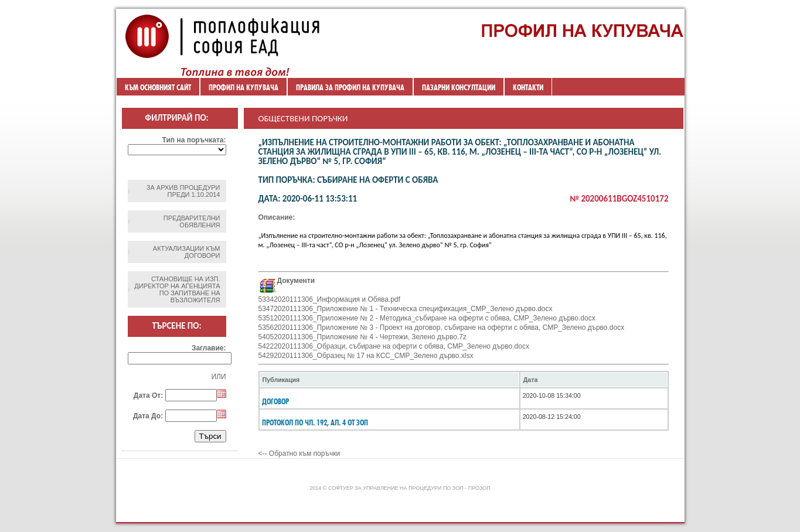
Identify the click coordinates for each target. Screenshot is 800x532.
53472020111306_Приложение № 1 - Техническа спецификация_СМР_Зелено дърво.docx (406, 309)
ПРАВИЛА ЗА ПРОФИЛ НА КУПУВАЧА (350, 87)
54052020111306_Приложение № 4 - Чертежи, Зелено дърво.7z (362, 337)
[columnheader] (389, 380)
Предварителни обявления (192, 221)
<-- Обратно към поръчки (299, 453)
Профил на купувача (244, 87)
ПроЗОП (479, 488)
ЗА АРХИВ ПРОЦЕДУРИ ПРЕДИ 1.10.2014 (183, 191)
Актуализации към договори (187, 252)
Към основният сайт (158, 87)
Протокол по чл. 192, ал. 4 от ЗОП (315, 422)
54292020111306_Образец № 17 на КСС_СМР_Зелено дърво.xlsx (366, 356)
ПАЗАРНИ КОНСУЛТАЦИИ (459, 87)
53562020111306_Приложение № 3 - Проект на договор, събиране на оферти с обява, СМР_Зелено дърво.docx (442, 328)
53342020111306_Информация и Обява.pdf (329, 299)
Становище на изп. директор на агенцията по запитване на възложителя (177, 289)
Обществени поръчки (303, 118)
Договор (275, 401)
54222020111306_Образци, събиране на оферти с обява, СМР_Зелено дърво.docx (394, 346)
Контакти (528, 87)
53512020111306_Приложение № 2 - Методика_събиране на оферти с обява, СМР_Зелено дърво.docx (427, 318)
